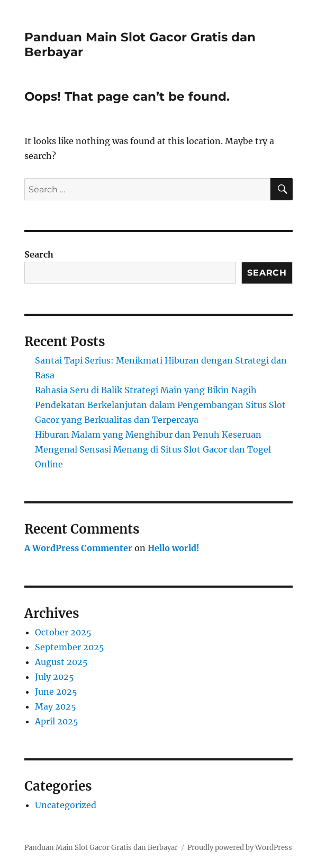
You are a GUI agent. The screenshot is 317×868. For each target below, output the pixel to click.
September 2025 (70, 647)
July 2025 (55, 677)
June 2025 (56, 692)
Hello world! (174, 548)
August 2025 (61, 662)
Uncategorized (66, 805)
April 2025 (57, 721)
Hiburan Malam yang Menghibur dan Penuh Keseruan (148, 435)
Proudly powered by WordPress (240, 848)
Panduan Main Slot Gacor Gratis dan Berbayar (101, 848)
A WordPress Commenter (78, 548)
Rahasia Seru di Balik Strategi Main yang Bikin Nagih (146, 390)
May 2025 (56, 706)
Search (39, 254)
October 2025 (63, 632)
